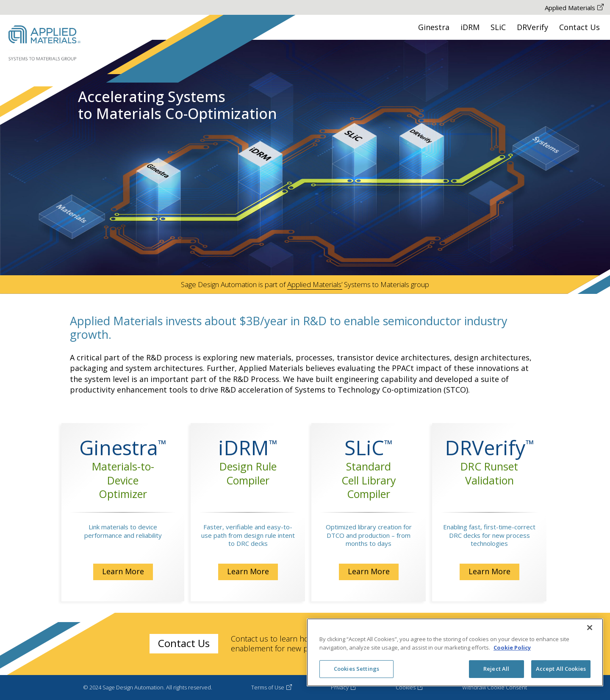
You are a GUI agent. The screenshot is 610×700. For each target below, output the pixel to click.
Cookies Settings (356, 669)
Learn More (123, 571)
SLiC (498, 27)
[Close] (590, 628)
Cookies (409, 687)
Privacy (344, 687)
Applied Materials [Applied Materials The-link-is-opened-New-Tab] (574, 8)
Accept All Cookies (561, 669)
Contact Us (579, 27)
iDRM (470, 27)
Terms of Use (272, 687)
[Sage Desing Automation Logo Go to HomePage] (44, 43)
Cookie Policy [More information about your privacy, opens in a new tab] (512, 647)
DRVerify (532, 27)
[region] (455, 652)
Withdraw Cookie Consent (495, 687)
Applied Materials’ (315, 284)
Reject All (496, 669)
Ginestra (434, 27)
